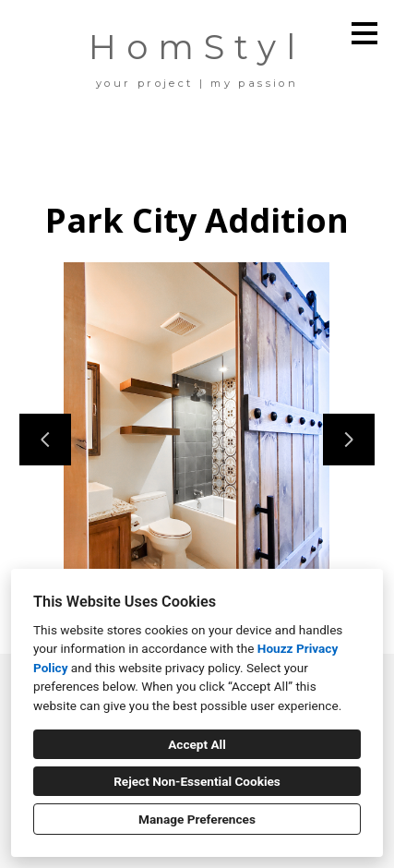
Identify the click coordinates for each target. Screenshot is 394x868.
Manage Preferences (197, 819)
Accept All (197, 744)
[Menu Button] (364, 33)
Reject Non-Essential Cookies (197, 781)
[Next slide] (349, 440)
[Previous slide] (45, 440)
